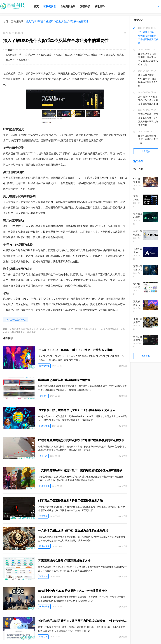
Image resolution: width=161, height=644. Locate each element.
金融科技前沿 (68, 6)
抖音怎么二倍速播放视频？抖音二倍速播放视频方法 (70, 500)
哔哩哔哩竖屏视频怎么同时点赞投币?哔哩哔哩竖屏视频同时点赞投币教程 (83, 440)
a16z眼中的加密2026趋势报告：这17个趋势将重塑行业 (73, 591)
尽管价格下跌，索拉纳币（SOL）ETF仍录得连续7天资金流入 (77, 410)
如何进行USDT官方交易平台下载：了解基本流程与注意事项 (148, 100)
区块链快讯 (50, 6)
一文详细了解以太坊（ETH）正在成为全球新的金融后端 (73, 531)
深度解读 (85, 6)
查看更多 (146, 151)
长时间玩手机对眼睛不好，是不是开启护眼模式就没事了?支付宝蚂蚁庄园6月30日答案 (83, 621)
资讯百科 (100, 6)
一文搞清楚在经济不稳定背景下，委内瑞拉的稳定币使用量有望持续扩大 (83, 470)
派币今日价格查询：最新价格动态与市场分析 (148, 139)
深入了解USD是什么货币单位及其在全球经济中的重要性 (57, 21)
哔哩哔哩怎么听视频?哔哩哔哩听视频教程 (64, 380)
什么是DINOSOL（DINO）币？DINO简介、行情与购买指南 (75, 350)
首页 (36, 6)
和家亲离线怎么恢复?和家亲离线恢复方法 (64, 561)
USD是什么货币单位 (16, 320)
